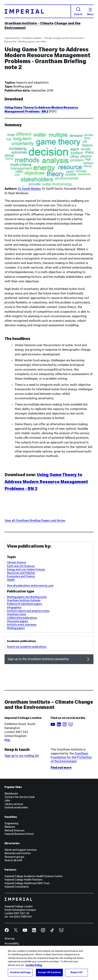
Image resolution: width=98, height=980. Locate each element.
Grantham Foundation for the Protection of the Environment (71, 757)
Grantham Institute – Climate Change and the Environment (53, 38)
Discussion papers (18, 621)
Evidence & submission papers (24, 604)
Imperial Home (12, 38)
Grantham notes (17, 614)
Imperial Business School (19, 834)
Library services (14, 804)
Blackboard (11, 794)
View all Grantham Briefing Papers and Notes (35, 521)
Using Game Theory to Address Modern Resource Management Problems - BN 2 (41, 110)
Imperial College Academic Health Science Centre (34, 876)
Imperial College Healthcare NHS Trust (27, 883)
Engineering (11, 823)
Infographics (14, 607)
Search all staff (13, 860)
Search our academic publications (27, 647)
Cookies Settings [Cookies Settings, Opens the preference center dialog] (20, 972)
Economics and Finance (21, 576)
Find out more (61, 768)
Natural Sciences (15, 830)
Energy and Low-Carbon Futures (26, 569)
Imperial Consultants (17, 887)
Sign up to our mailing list (22, 756)
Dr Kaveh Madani (29, 189)
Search (78, 11)
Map (7, 740)
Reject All (76, 972)
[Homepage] (38, 11)
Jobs (7, 800)
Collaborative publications (22, 618)
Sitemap (10, 939)
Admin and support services (21, 850)
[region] (49, 963)
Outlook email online (16, 807)
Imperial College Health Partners (24, 880)
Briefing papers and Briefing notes (27, 597)
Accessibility (12, 943)
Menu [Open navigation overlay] (90, 12)
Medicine (10, 827)
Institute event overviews (22, 625)
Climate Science (17, 562)
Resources (10, 42)
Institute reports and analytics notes (28, 611)
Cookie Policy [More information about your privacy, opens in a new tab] (34, 965)
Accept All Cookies (49, 972)
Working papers (16, 628)
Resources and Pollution (21, 573)
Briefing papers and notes (32, 42)
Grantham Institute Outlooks (24, 600)
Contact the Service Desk (20, 797)
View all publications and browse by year (30, 586)
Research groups (14, 857)
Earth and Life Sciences (21, 566)
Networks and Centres (18, 853)
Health (11, 580)
